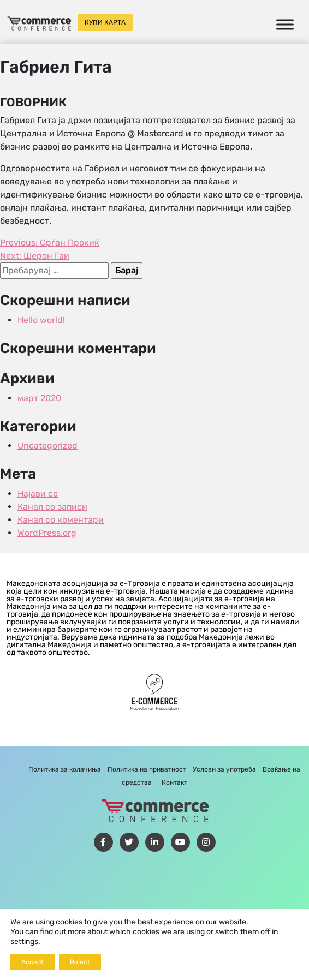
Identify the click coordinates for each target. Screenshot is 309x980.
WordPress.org (47, 533)
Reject (80, 962)
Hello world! (41, 320)
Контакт (174, 782)
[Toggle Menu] (285, 24)
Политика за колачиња (65, 769)
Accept (32, 962)
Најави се (38, 494)
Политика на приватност (147, 769)
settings (24, 942)
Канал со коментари (61, 520)
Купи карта (105, 22)
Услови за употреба (224, 769)
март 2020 (39, 398)
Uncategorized (47, 446)
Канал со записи (52, 507)
